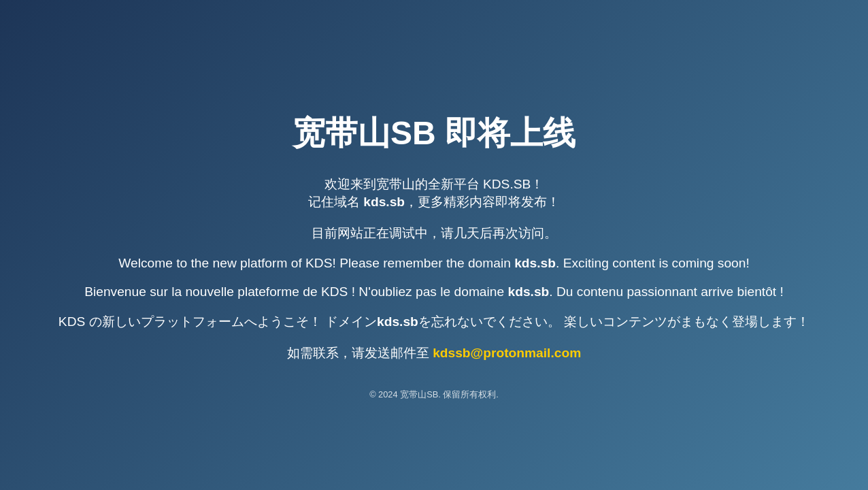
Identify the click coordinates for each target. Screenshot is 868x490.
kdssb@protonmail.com (507, 353)
